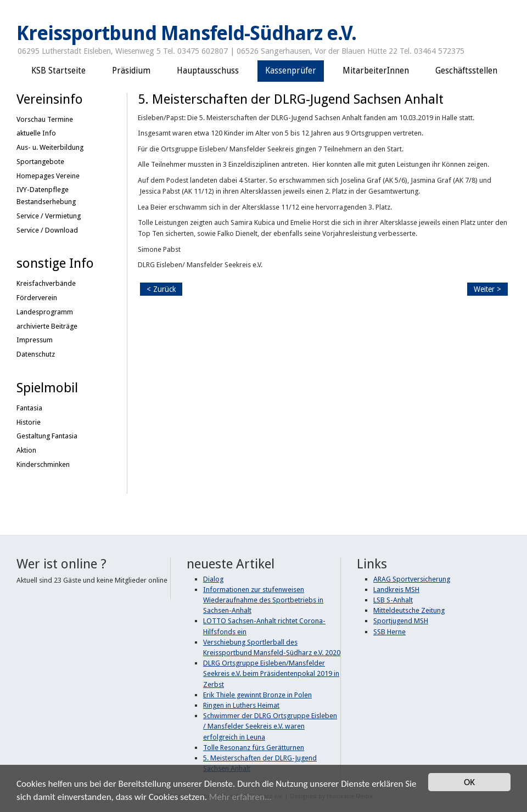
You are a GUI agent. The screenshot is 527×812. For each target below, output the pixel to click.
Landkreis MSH (396, 590)
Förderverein (37, 298)
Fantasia (29, 408)
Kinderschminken (43, 464)
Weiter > (487, 289)
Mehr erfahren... (240, 797)
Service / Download (47, 230)
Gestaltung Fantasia (47, 436)
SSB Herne (389, 632)
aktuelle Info (36, 133)
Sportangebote (40, 162)
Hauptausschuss (208, 71)
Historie (29, 422)
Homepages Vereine (48, 176)
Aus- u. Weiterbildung (50, 147)
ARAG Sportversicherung (412, 579)
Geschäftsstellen (466, 71)
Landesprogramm (45, 312)
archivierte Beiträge (47, 326)
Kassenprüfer (291, 71)
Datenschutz (36, 354)
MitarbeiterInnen (376, 71)
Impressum (35, 340)
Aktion (26, 450)
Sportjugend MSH (401, 621)
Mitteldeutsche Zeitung (409, 610)
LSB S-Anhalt (393, 600)
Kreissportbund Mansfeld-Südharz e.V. (186, 33)
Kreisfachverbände (46, 283)
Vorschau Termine (45, 119)
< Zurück (161, 289)
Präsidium (131, 71)
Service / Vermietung (49, 216)
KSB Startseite (58, 71)
